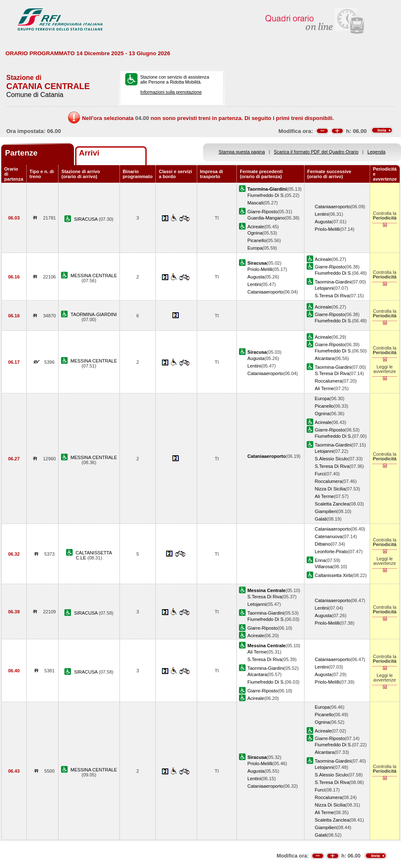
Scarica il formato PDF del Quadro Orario (316, 152)
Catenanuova (329, 536)
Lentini (322, 214)
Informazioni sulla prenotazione (171, 92)
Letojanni (324, 288)
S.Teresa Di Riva (332, 296)
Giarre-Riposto (262, 212)
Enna (320, 560)
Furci (320, 474)
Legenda (377, 152)
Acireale (256, 227)
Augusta (324, 222)
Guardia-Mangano (266, 218)
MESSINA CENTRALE (94, 276)
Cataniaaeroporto (333, 207)
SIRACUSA (86, 219)
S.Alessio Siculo (331, 459)
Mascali (255, 203)
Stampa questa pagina (242, 152)
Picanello (257, 240)
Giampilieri (326, 511)
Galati (321, 519)
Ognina (255, 233)
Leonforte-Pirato (331, 551)
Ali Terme (325, 388)
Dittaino (323, 544)
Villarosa (324, 567)
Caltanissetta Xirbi (334, 575)
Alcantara (325, 358)
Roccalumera (329, 381)
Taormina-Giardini (333, 282)
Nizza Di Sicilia (330, 489)
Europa (255, 248)
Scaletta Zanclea (332, 504)
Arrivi (89, 153)
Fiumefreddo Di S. (266, 195)
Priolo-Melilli (327, 229)
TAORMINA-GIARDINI (94, 314)
